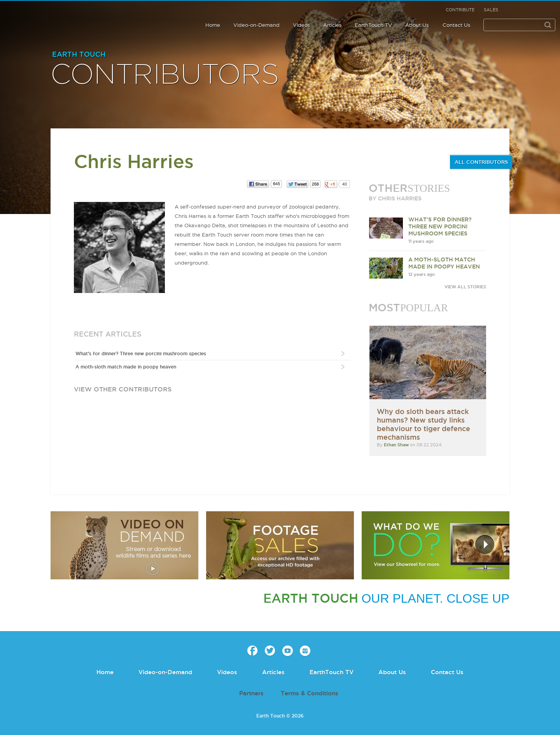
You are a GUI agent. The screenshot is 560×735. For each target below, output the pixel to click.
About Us (417, 25)
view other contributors (123, 389)
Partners (251, 693)
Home (213, 25)
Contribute (460, 10)
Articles (332, 25)
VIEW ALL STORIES (465, 287)
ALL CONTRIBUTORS (481, 162)
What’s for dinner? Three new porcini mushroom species (141, 353)
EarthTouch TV (373, 25)
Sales (491, 10)
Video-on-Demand (256, 25)
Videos (301, 25)
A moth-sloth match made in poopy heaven (126, 367)
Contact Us (456, 25)
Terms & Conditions (310, 693)
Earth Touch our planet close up (56, 17)
